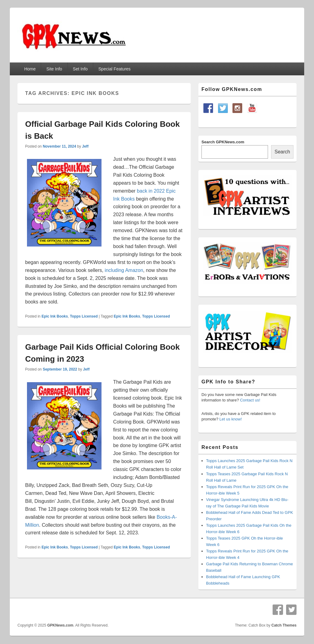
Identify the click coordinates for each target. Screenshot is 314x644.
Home (30, 69)
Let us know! (231, 419)
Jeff (85, 146)
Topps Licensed (84, 316)
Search (282, 152)
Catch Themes (284, 625)
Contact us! (250, 400)
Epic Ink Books (55, 316)
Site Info (54, 69)
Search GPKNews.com (223, 142)
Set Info (80, 69)
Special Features (115, 69)
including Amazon (124, 270)
